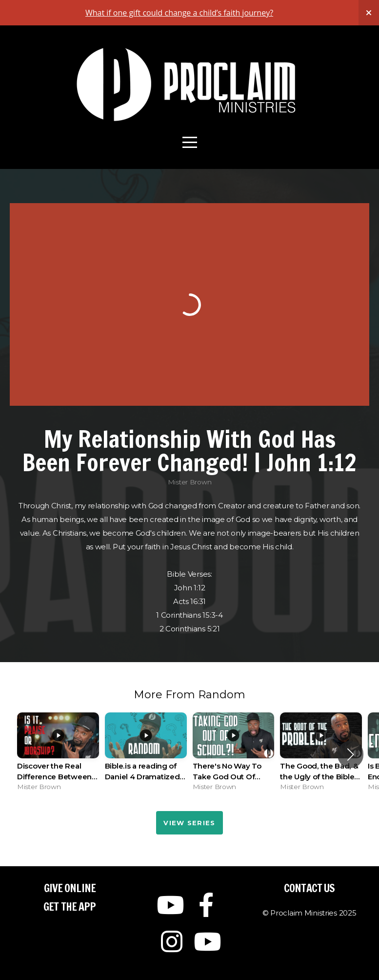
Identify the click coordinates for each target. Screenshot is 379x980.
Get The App (70, 907)
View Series (189, 823)
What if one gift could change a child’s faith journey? (179, 13)
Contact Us (309, 888)
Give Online (70, 888)
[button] (350, 754)
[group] (58, 754)
